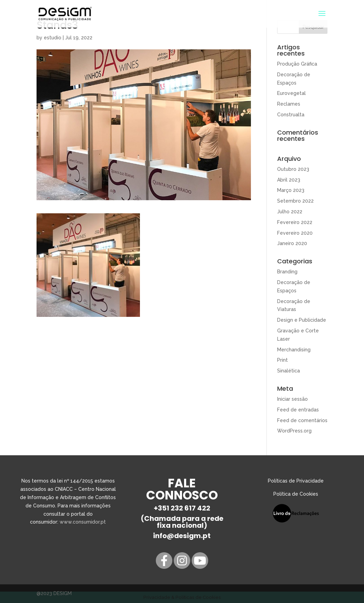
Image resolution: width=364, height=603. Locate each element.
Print (282, 360)
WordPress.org (294, 431)
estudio (53, 38)
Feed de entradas (298, 410)
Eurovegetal (291, 93)
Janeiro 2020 (292, 243)
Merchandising (294, 350)
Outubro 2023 (293, 169)
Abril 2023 (289, 180)
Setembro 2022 (295, 201)
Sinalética (289, 371)
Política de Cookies (296, 494)
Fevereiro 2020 (295, 233)
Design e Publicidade (302, 320)
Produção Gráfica (297, 64)
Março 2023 (291, 190)
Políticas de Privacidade (296, 481)
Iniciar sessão (292, 399)
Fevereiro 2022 (295, 222)
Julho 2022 (290, 212)
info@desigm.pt (182, 536)
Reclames (289, 104)
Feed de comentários (302, 420)
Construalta (291, 115)
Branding (287, 272)
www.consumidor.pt (83, 522)
